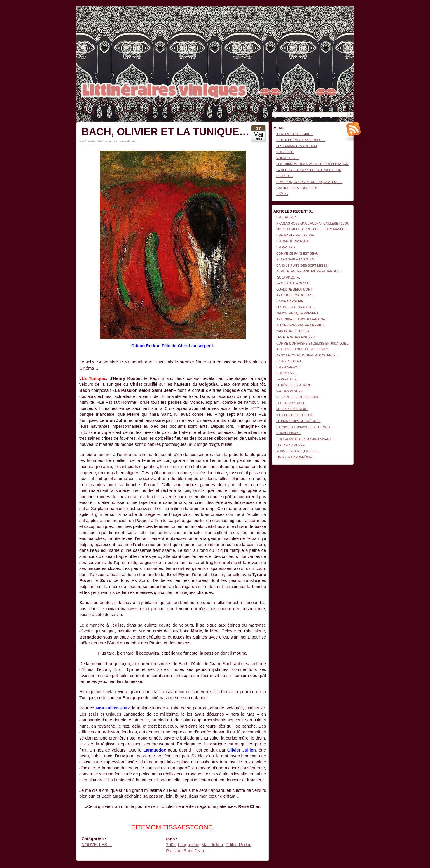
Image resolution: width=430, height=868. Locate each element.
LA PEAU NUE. (287, 379)
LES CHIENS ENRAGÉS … (296, 307)
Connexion (346, 9)
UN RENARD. (286, 247)
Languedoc (189, 845)
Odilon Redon (238, 845)
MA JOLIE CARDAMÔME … (296, 457)
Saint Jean (194, 851)
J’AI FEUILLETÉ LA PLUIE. (295, 415)
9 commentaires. (125, 141)
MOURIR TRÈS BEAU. (292, 409)
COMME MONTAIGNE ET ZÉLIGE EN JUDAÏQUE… (313, 343)
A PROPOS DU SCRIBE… (295, 134)
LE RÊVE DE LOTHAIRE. (294, 385)
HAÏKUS (282, 194)
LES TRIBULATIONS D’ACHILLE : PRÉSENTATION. (313, 164)
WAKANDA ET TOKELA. (293, 331)
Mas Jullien (212, 845)
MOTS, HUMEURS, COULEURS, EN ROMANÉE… (312, 229)
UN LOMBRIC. (286, 217)
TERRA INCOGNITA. (291, 403)
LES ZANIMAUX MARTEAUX (297, 146)
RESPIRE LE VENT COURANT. (298, 397)
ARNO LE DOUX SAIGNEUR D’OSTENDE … (308, 355)
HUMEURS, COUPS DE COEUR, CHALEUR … (309, 182)
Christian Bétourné (98, 141)
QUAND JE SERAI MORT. (294, 289)
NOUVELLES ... (97, 845)
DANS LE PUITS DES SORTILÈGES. (302, 265)
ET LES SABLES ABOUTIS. (296, 259)
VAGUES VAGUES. (290, 391)
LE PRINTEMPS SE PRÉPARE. (298, 421)
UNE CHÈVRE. (287, 373)
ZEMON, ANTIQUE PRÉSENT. (298, 313)
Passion (174, 851)
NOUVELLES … (288, 158)
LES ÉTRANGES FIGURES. (296, 337)
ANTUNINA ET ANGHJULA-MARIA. (301, 319)
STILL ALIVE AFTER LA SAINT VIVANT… (305, 439)
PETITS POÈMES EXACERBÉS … (301, 140)
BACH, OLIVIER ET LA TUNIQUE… (165, 132)
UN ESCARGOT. (288, 367)
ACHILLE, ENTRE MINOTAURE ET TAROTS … (310, 271)
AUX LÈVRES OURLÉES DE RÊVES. (303, 349)
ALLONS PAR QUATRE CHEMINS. (301, 325)
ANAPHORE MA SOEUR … (296, 295)
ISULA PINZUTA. (288, 277)
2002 (171, 845)
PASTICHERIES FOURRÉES (297, 188)
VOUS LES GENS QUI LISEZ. (297, 451)
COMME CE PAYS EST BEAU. (298, 253)
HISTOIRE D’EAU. (289, 361)
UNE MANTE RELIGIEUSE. (296, 235)
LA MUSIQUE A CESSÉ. (293, 283)
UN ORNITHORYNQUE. (293, 241)
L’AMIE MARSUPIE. (290, 301)
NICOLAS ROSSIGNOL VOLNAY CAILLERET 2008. (312, 223)
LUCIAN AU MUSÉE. (291, 445)
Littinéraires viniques (330, 15)
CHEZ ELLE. (285, 152)
